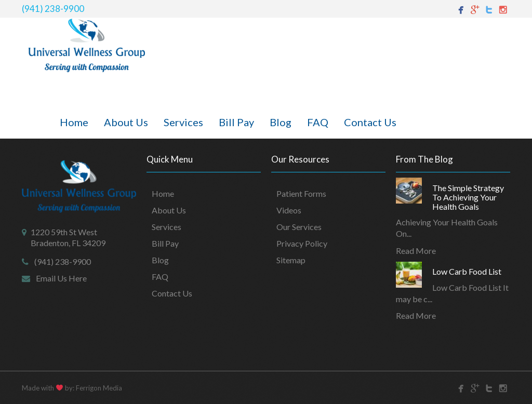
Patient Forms (301, 193)
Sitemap (291, 260)
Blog (281, 122)
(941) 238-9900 (53, 9)
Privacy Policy (302, 243)
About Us (126, 122)
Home (74, 122)
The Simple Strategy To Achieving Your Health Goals (468, 197)
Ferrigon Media (99, 388)
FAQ (318, 122)
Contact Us (370, 122)
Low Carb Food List (467, 271)
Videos (289, 210)
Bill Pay (236, 122)
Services (183, 122)
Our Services (299, 227)
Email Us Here (61, 278)
